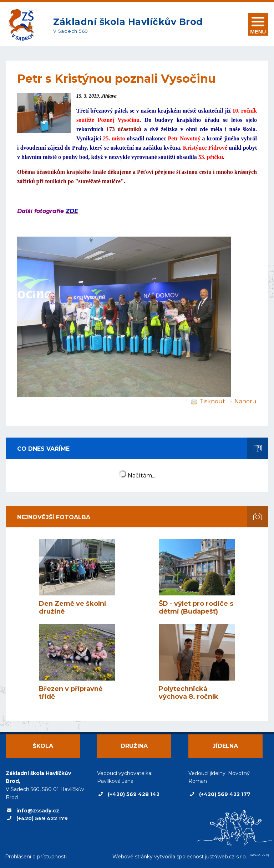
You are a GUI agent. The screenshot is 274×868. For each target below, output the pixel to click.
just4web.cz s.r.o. (226, 857)
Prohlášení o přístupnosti (36, 857)
